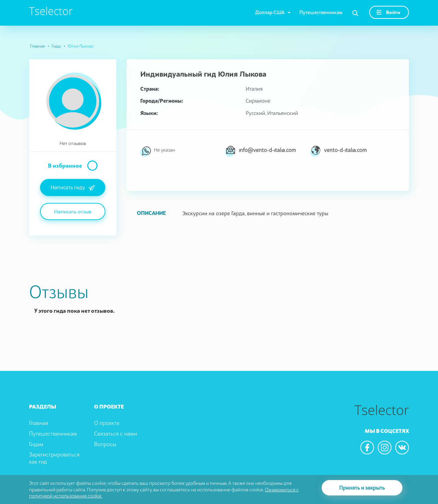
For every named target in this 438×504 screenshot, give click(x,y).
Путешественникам (321, 12)
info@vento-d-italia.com (267, 150)
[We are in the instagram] (385, 448)
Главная (37, 46)
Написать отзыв (73, 211)
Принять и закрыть (362, 488)
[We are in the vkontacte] (402, 448)
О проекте (107, 423)
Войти (388, 12)
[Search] (355, 13)
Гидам (36, 444)
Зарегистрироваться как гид (54, 458)
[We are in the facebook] (367, 448)
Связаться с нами (115, 434)
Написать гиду (73, 188)
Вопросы (105, 444)
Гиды (56, 46)
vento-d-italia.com (345, 150)
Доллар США (270, 12)
